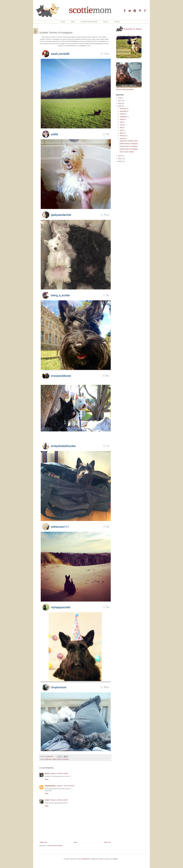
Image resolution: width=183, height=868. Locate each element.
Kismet (47, 774)
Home (76, 842)
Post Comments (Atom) (55, 846)
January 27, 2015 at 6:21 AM (65, 786)
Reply (47, 779)
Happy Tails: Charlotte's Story (129, 141)
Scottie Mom (48, 759)
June (122, 125)
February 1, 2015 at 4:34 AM (59, 800)
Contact (117, 22)
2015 (120, 106)
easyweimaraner (50, 786)
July (121, 122)
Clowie (47, 800)
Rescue (106, 22)
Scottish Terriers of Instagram (60, 759)
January (123, 139)
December (123, 109)
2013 (120, 159)
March (122, 133)
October (123, 114)
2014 (120, 156)
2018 (120, 98)
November (123, 111)
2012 (120, 161)
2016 (120, 103)
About (63, 22)
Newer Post (43, 842)
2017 (120, 101)
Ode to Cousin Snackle (127, 152)
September (123, 117)
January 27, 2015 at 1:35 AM (59, 774)
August (122, 119)
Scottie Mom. (86, 859)
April (121, 130)
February (123, 136)
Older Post (107, 842)
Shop (73, 22)
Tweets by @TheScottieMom (125, 90)
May (121, 128)
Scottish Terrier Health (89, 22)
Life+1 (102, 859)
